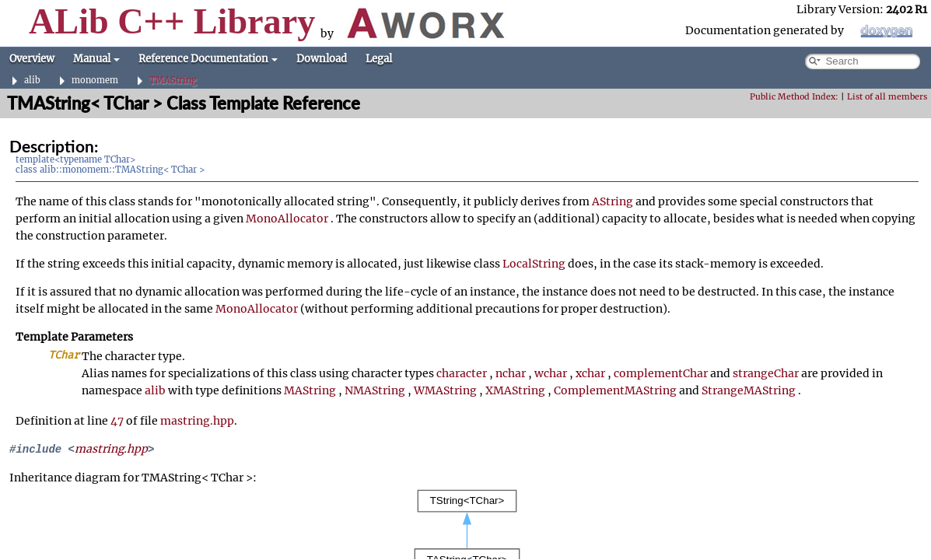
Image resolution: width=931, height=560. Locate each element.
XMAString (515, 390)
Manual (96, 59)
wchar (551, 373)
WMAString (445, 390)
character (462, 373)
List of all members (887, 97)
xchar (590, 373)
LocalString (534, 264)
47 (117, 421)
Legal (379, 59)
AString (612, 201)
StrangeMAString (749, 390)
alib (32, 80)
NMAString (375, 390)
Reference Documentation (208, 59)
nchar (511, 373)
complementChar (661, 373)
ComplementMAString (615, 390)
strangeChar (766, 373)
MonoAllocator (287, 219)
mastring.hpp (197, 421)
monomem (95, 80)
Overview (32, 59)
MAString (310, 390)
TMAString (173, 80)
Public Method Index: (794, 97)
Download (322, 59)
